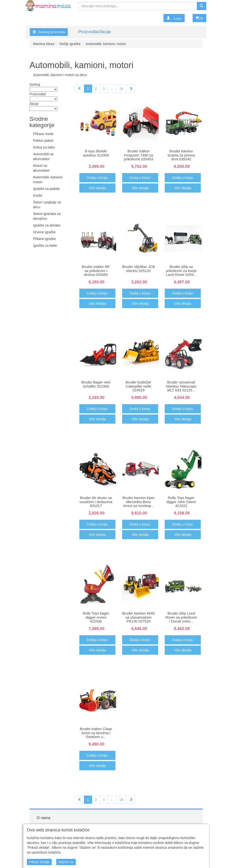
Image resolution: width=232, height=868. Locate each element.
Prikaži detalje (39, 862)
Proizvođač (89, 32)
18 (121, 89)
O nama (44, 818)
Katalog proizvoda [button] (49, 32)
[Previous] (79, 89)
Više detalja (97, 188)
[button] (174, 18)
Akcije (105, 32)
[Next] (131, 89)
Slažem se (66, 862)
